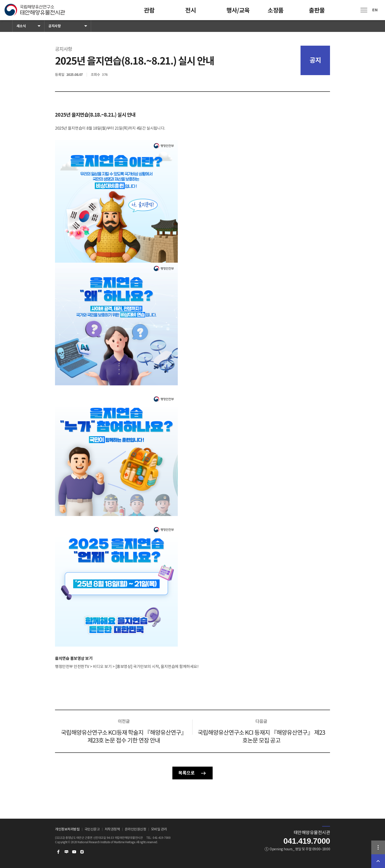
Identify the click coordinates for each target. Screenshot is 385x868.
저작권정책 (112, 829)
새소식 (21, 26)
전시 (190, 10)
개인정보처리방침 (67, 829)
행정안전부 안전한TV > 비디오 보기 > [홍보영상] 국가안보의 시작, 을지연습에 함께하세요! (127, 666)
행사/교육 (238, 10)
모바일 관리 (159, 829)
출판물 (317, 10)
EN (375, 10)
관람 (149, 10)
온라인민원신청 (136, 829)
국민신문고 (92, 829)
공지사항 (55, 26)
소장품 (276, 10)
